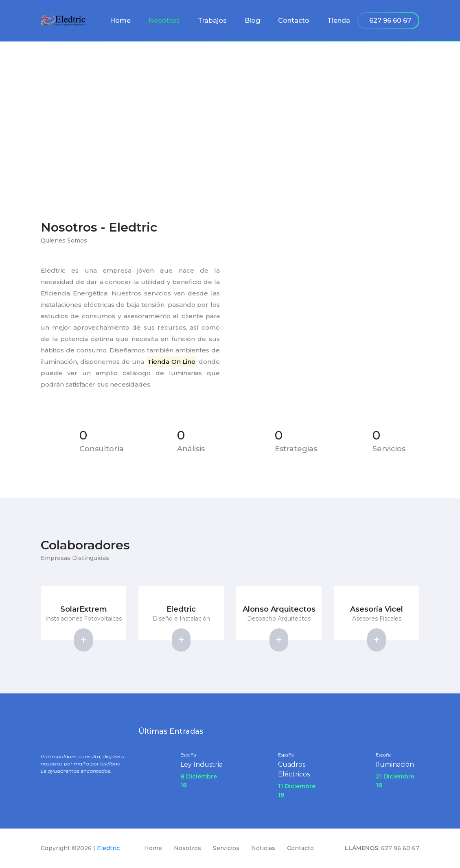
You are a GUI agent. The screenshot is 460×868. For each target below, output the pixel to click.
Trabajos (212, 21)
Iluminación (395, 764)
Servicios (226, 848)
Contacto (294, 21)
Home (120, 21)
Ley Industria (202, 764)
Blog (252, 21)
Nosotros (164, 21)
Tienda (339, 21)
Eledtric (108, 848)
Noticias (263, 848)
